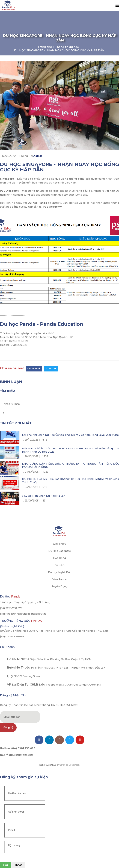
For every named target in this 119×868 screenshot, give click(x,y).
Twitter (51, 369)
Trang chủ (45, 47)
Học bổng (59, 558)
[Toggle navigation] (117, 5)
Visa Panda (59, 579)
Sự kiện (60, 565)
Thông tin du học (67, 47)
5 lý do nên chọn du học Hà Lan (44, 496)
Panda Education (70, 765)
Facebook (34, 369)
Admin (38, 156)
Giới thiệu (59, 544)
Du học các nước (59, 551)
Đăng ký (8, 727)
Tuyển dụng (59, 586)
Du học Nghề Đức (60, 572)
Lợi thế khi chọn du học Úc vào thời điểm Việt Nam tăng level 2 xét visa (70, 435)
